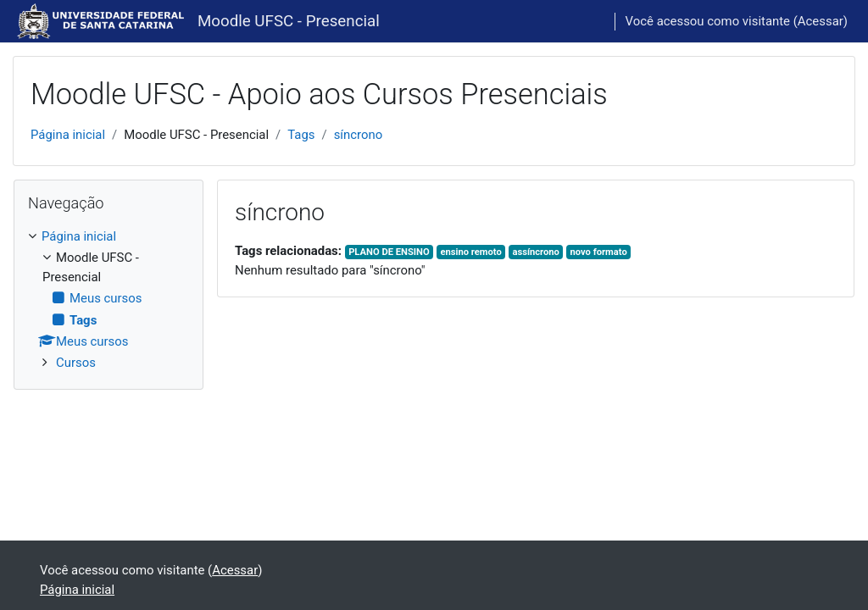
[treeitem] (108, 300)
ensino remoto (470, 252)
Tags (301, 135)
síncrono (359, 135)
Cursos (76, 363)
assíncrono (535, 252)
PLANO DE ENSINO (389, 252)
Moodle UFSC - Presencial (289, 21)
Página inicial (68, 135)
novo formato (599, 252)
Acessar (821, 21)
